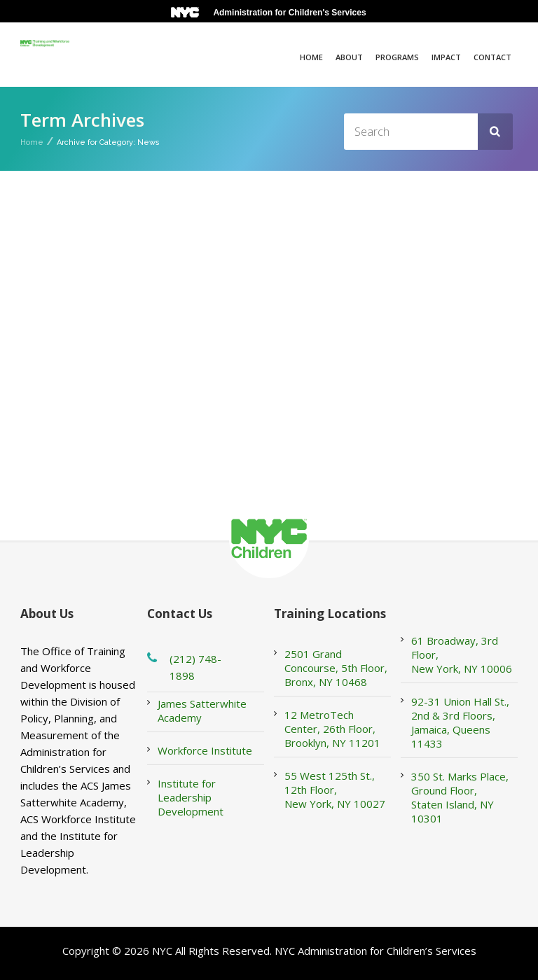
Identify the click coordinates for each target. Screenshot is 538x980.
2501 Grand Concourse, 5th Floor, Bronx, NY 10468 (336, 668)
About (349, 57)
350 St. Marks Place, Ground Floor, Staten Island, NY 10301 (460, 797)
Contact (492, 57)
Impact (446, 57)
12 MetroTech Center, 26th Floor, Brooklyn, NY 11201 (332, 729)
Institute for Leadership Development (191, 797)
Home (311, 57)
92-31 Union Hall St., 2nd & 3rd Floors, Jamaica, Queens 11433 (460, 722)
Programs (397, 57)
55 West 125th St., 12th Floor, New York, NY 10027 (335, 790)
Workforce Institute (205, 750)
